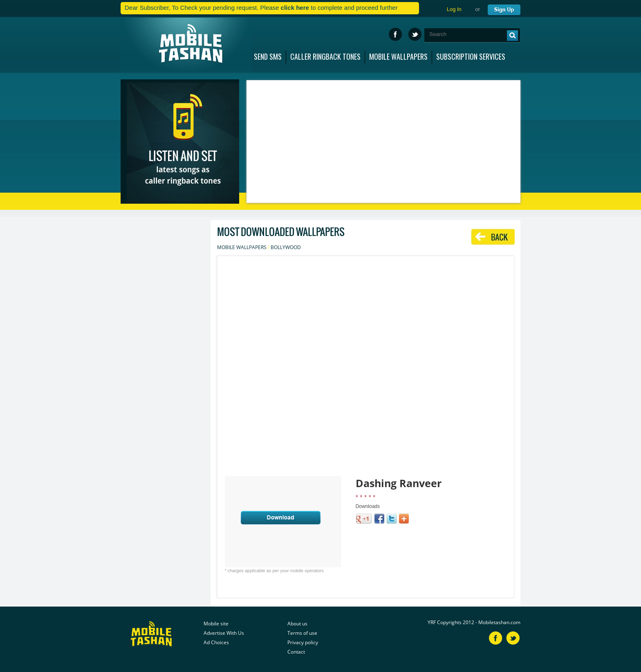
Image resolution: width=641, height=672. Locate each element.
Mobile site (216, 624)
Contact (296, 652)
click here (295, 8)
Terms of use (302, 633)
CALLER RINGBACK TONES (325, 55)
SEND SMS (268, 55)
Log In (454, 9)
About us (297, 624)
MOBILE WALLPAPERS (398, 55)
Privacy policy (303, 642)
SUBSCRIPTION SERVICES (471, 55)
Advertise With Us (224, 633)
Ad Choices (216, 642)
